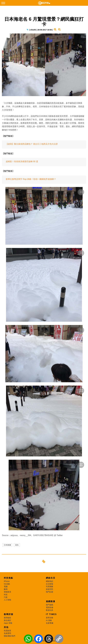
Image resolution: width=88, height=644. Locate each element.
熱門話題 (50, 592)
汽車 (6, 597)
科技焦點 (8, 578)
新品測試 (7, 620)
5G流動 (7, 584)
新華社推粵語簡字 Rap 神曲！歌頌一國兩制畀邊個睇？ (31, 179)
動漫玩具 (50, 610)
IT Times (51, 614)
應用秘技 (7, 618)
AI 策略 (49, 620)
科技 (6, 595)
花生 (17, 545)
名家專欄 (50, 623)
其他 (6, 627)
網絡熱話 (50, 581)
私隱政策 (7, 631)
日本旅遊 (7, 545)
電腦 (6, 586)
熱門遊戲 (50, 605)
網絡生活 (51, 578)
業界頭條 (50, 618)
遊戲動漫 (51, 601)
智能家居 (7, 592)
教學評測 (8, 614)
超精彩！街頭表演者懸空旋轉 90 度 (22, 161)
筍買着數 (50, 586)
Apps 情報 (8, 623)
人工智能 (7, 600)
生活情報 (50, 584)
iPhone (7, 581)
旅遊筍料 (50, 589)
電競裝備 (50, 607)
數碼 (6, 589)
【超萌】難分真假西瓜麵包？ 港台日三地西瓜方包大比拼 (32, 144)
